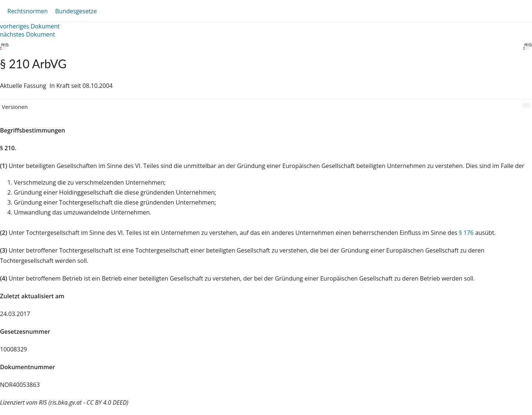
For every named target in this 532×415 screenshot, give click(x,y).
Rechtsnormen (28, 11)
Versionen (15, 107)
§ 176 (466, 233)
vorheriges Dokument (30, 26)
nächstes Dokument (28, 34)
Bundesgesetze (76, 11)
